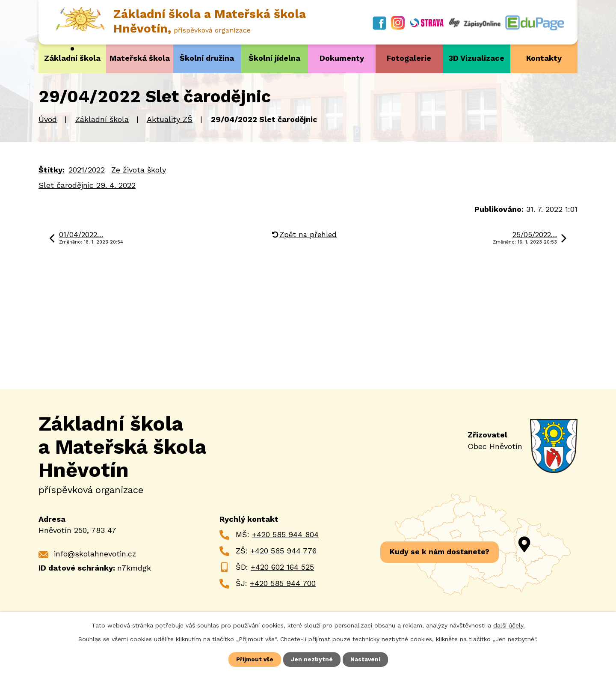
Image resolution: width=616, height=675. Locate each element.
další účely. (509, 625)
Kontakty (544, 58)
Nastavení (366, 659)
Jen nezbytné (312, 659)
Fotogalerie (409, 58)
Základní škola (72, 58)
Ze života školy (139, 169)
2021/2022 (87, 169)
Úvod (48, 119)
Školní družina (207, 58)
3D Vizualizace (477, 58)
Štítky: (52, 169)
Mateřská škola (140, 58)
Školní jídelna (274, 58)
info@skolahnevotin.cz (95, 554)
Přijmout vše (255, 659)
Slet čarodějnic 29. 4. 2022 (87, 185)
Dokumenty (342, 58)
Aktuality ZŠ (170, 119)
